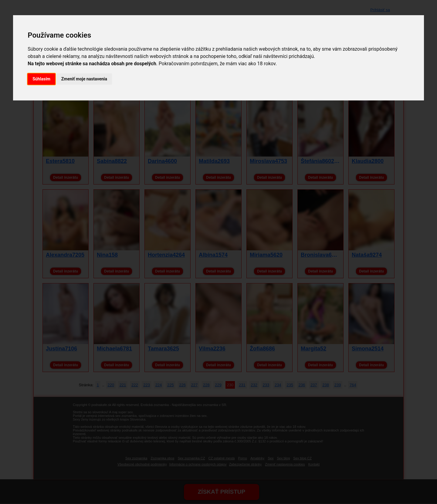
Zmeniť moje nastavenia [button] (84, 79)
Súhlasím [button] (41, 79)
